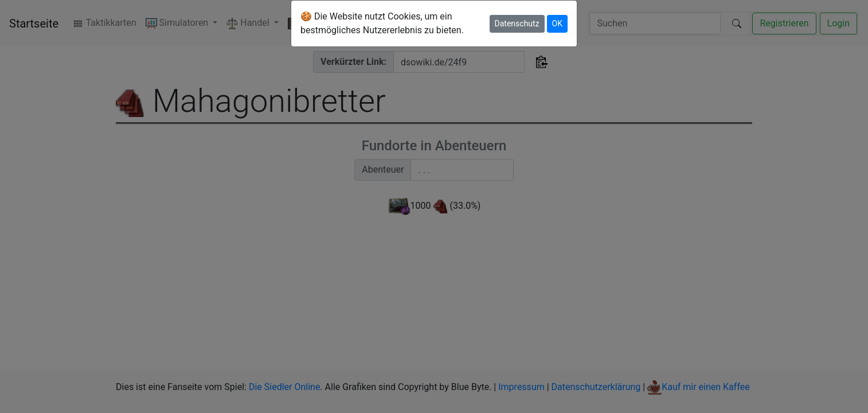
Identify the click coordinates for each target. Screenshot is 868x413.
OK (557, 24)
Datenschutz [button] (517, 24)
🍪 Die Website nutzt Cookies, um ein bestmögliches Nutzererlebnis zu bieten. (382, 23)
